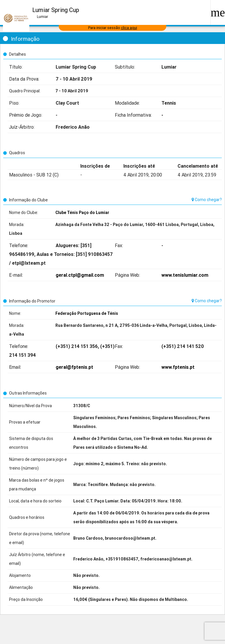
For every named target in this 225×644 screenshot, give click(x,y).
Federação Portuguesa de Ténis (87, 313)
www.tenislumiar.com (185, 275)
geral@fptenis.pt (74, 367)
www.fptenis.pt (178, 367)
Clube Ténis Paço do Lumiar (82, 213)
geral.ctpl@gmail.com (80, 275)
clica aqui (129, 28)
